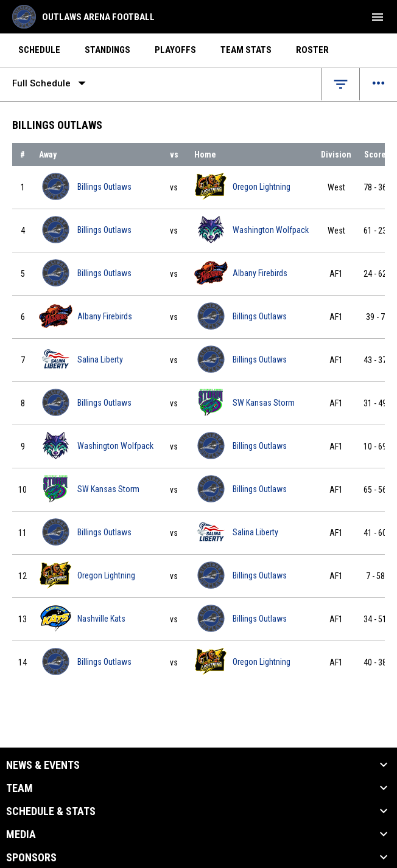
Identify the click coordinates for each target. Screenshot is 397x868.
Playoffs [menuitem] (175, 50)
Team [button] (19, 788)
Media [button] (21, 835)
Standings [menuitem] (107, 50)
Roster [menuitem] (312, 50)
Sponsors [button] (31, 858)
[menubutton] (378, 17)
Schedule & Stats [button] (51, 811)
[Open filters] (341, 84)
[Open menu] (378, 84)
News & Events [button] (43, 765)
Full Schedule (51, 83)
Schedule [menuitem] (39, 50)
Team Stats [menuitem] (246, 50)
